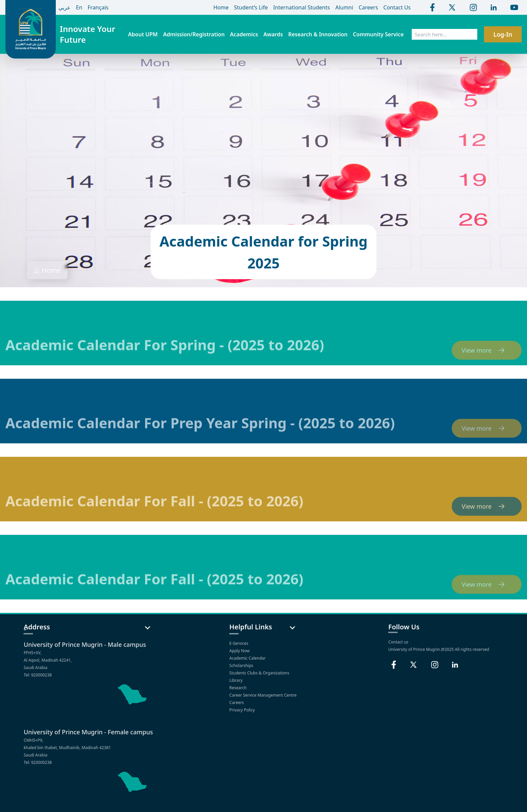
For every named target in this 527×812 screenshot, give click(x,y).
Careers (237, 703)
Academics (244, 34)
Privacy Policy (242, 710)
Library (236, 680)
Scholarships (242, 666)
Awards (273, 34)
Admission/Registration (194, 34)
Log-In (503, 34)
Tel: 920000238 (38, 675)
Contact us (398, 642)
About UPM (143, 34)
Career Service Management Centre (263, 695)
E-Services (239, 643)
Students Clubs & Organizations (260, 673)
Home (51, 270)
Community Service (378, 34)
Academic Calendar (248, 658)
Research (238, 688)
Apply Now (240, 651)
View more (487, 359)
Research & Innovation (318, 34)
